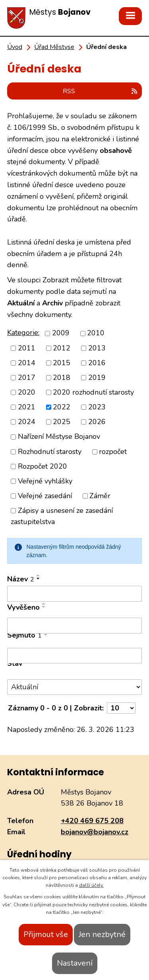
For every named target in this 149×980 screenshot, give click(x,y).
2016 (97, 363)
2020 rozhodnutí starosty (93, 392)
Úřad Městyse (54, 47)
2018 (62, 378)
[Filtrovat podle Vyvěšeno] (74, 626)
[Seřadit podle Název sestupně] (39, 579)
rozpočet (113, 452)
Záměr (100, 496)
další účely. (91, 885)
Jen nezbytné (102, 934)
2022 (62, 407)
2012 (62, 348)
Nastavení (75, 963)
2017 (27, 378)
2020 (27, 392)
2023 (97, 407)
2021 (27, 407)
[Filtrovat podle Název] (74, 594)
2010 (96, 333)
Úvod (15, 47)
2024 (27, 422)
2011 (27, 348)
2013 (97, 348)
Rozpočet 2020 (43, 466)
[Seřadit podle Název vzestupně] (39, 575)
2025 (62, 422)
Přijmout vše (46, 934)
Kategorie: (23, 333)
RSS (101, 91)
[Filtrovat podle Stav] (74, 687)
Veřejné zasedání (45, 496)
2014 (27, 363)
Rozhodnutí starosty (50, 452)
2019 (97, 378)
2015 (62, 363)
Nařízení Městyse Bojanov (59, 437)
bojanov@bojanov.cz (95, 832)
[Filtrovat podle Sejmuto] (74, 656)
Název (21, 579)
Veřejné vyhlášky (45, 481)
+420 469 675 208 (92, 821)
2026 (97, 422)
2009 (61, 333)
